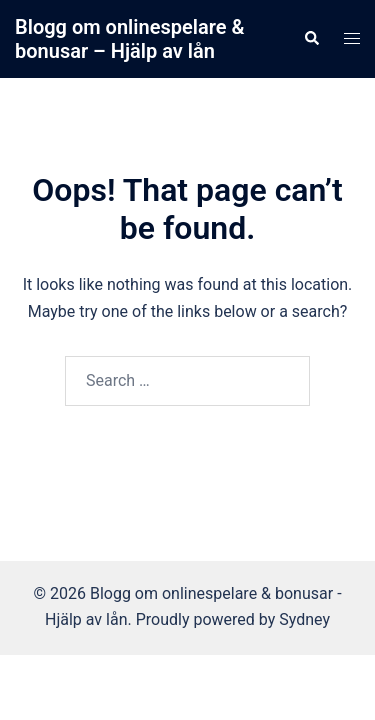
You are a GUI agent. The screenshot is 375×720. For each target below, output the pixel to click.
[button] (311, 39)
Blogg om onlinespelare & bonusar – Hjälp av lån (129, 39)
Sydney (304, 619)
